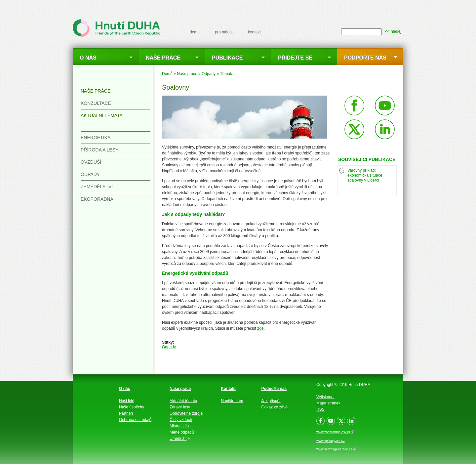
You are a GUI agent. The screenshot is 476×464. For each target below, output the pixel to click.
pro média (224, 32)
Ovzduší (91, 162)
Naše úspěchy (132, 407)
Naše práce (163, 58)
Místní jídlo (179, 426)
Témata (227, 74)
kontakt (254, 32)
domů (195, 32)
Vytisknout (325, 397)
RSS (320, 409)
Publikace (227, 58)
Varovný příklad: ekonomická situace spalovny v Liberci (365, 175)
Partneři (126, 413)
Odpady (209, 74)
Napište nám (232, 401)
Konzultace (96, 103)
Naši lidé (127, 401)
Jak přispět (271, 401)
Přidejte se (295, 58)
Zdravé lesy (180, 407)
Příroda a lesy (99, 150)
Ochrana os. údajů (135, 420)
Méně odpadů (182, 432)
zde (260, 328)
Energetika (96, 138)
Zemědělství (97, 187)
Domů (167, 74)
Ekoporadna (97, 199)
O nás (88, 58)
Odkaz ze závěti (276, 407)
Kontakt (228, 389)
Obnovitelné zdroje (186, 413)
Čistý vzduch (181, 420)
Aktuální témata (102, 115)
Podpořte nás (365, 58)
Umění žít (180, 439)
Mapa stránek (328, 403)
